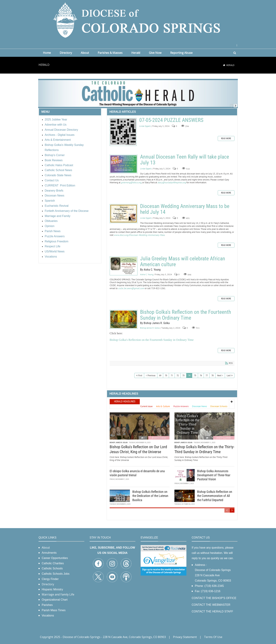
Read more (226, 138)
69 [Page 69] (160, 375)
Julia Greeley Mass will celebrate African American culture (124, 266)
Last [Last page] (229, 375)
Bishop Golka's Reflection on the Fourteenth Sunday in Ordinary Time (124, 319)
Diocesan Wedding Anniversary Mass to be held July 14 (124, 214)
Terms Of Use (213, 637)
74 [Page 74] (189, 375)
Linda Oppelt (145, 126)
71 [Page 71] (172, 375)
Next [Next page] (219, 375)
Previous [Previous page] (151, 375)
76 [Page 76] (201, 375)
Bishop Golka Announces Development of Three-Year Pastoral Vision (214, 475)
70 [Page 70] (166, 375)
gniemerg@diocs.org (131, 182)
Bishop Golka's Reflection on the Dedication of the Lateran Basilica (150, 496)
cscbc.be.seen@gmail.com (131, 288)
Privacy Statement (185, 637)
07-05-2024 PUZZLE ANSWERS (123, 132)
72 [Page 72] (178, 375)
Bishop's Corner (159, 438)
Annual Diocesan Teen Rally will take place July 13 (124, 164)
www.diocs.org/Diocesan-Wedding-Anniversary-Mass (139, 235)
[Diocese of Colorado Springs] (138, 20)
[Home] (224, 65)
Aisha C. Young (147, 274)
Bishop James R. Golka (150, 328)
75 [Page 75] (195, 375)
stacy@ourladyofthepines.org (172, 182)
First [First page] (140, 375)
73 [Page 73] (183, 375)
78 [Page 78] (212, 375)
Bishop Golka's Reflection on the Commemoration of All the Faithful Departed (215, 496)
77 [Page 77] (207, 375)
